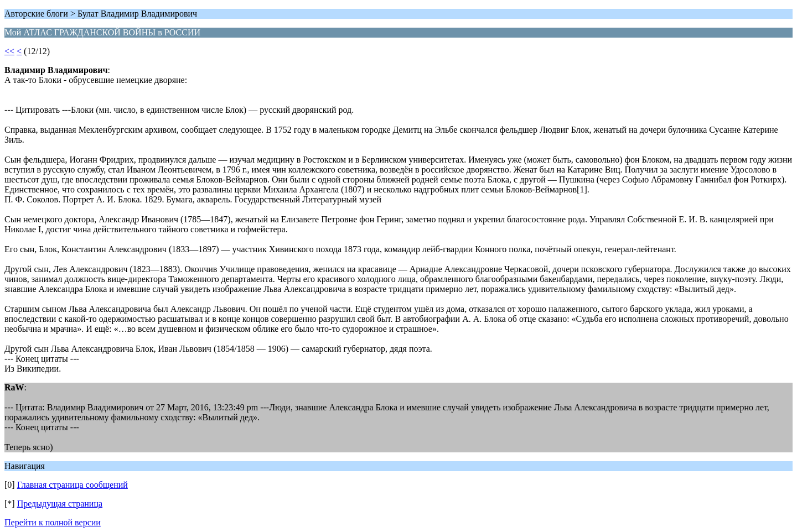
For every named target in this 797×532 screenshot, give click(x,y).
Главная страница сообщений (73, 485)
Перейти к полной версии (53, 522)
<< (9, 51)
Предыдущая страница (60, 504)
